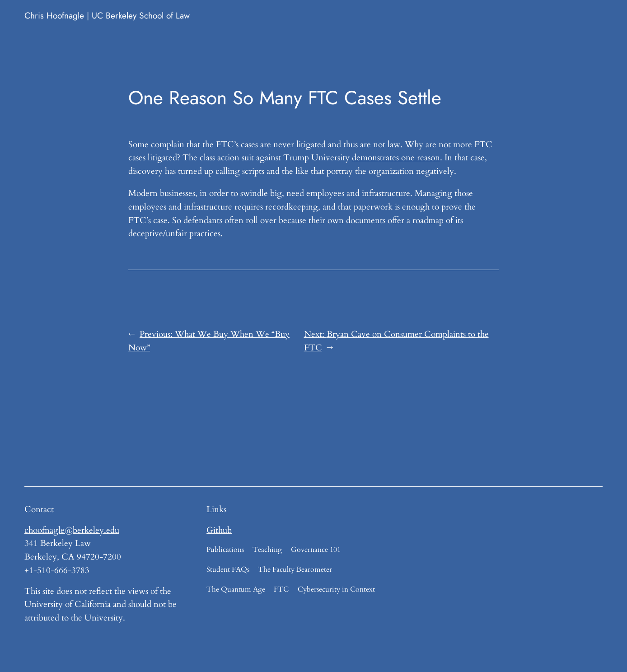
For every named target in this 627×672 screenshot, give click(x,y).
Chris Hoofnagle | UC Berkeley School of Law (107, 15)
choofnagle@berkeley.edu (72, 530)
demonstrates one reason (396, 158)
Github (219, 530)
